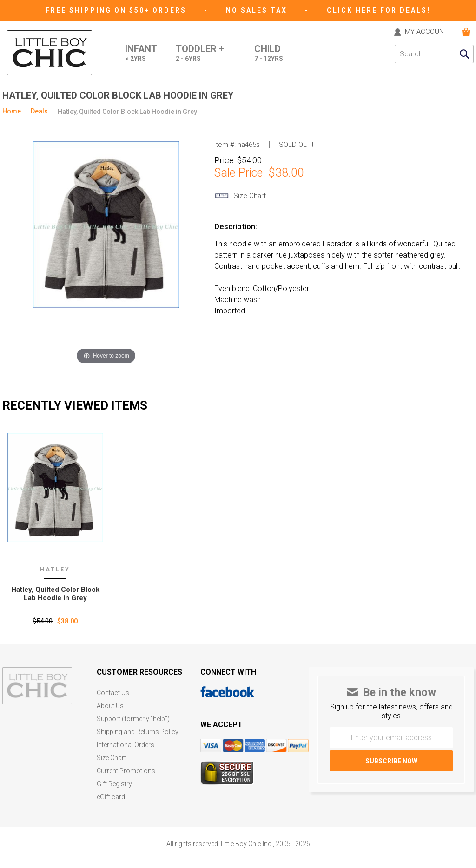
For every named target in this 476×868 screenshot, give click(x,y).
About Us (110, 706)
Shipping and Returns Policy (138, 732)
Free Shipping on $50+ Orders (117, 10)
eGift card (111, 797)
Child (269, 54)
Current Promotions (126, 771)
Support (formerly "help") (133, 719)
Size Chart (111, 758)
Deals (39, 111)
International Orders (126, 745)
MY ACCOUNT (426, 32)
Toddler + (200, 54)
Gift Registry (114, 784)
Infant (141, 54)
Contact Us (113, 693)
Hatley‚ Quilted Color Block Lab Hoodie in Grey (55, 594)
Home (12, 111)
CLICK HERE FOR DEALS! (379, 10)
